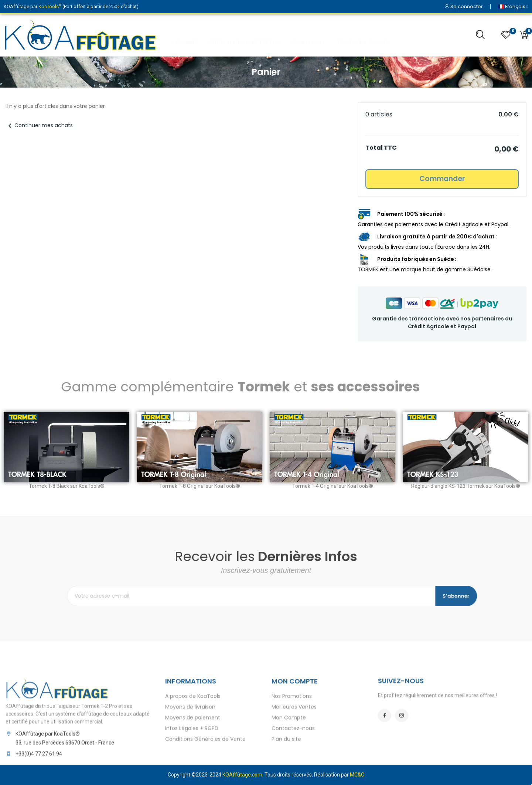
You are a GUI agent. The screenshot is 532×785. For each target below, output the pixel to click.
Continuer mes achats (39, 125)
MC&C (357, 775)
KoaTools (50, 6)
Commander (442, 179)
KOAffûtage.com (242, 775)
